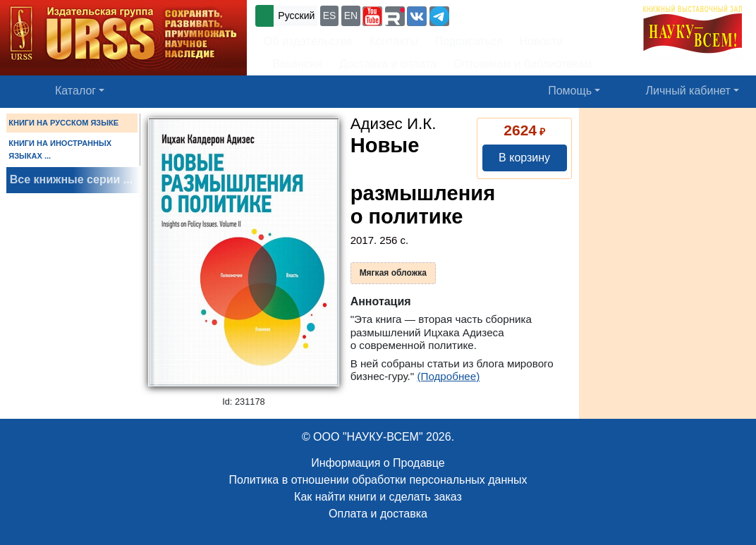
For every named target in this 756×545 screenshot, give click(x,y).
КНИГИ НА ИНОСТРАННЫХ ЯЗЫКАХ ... (60, 149)
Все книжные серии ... (71, 179)
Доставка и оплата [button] (388, 64)
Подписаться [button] (469, 41)
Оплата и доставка (378, 514)
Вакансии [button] (293, 64)
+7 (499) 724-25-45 (504, 14)
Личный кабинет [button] (688, 91)
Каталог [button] (75, 91)
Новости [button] (542, 41)
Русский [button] (296, 16)
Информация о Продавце (378, 463)
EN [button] (351, 16)
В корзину (524, 158)
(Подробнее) (448, 376)
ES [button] (330, 16)
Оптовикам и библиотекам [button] (523, 64)
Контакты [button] (394, 41)
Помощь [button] (570, 91)
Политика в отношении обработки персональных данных (378, 480)
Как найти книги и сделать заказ (378, 497)
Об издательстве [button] (308, 41)
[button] (372, 16)
